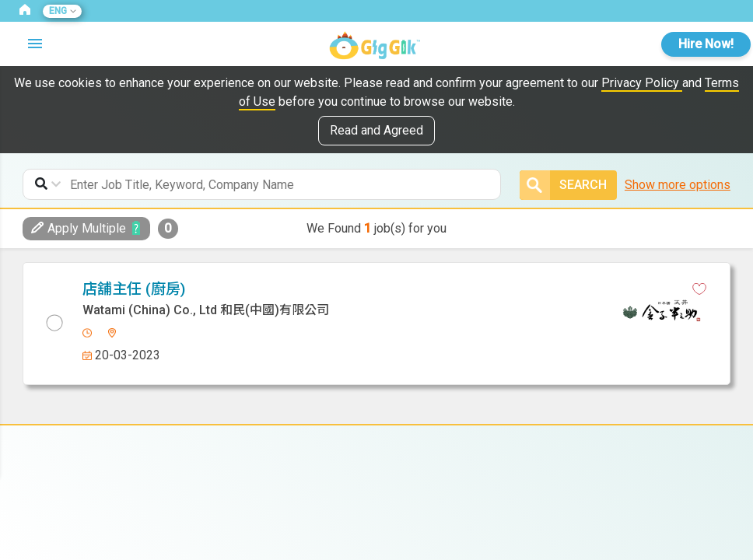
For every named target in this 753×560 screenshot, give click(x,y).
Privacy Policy (642, 83)
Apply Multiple (79, 228)
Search (563, 185)
